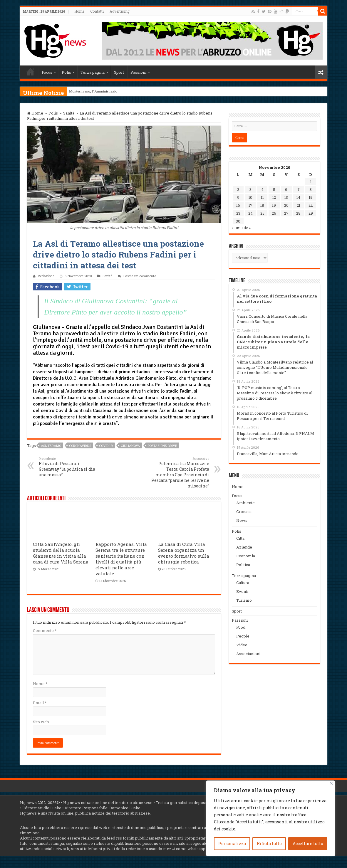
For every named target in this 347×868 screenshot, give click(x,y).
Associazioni (248, 654)
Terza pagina (93, 72)
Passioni (138, 72)
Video (242, 645)
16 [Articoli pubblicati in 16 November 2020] (238, 205)
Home (79, 11)
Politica (243, 565)
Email (40, 703)
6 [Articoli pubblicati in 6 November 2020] (286, 189)
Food (241, 627)
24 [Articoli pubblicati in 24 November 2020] (250, 213)
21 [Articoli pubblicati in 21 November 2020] (299, 205)
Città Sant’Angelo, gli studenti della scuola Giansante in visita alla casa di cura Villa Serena (61, 553)
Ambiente (245, 503)
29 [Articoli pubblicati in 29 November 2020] (311, 213)
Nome (40, 684)
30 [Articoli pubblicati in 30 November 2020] (238, 221)
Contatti (97, 11)
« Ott (236, 228)
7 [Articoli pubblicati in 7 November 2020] (299, 189)
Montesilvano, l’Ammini (88, 91)
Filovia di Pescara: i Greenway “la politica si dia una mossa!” (69, 467)
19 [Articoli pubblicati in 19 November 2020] (274, 205)
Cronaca (244, 512)
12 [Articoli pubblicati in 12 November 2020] (274, 197)
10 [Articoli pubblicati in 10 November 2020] (250, 197)
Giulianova (130, 446)
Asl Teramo (51, 446)
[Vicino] (331, 783)
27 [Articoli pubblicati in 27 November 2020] (286, 213)
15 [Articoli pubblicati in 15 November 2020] (311, 197)
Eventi (242, 591)
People (243, 636)
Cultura (243, 583)
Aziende (244, 547)
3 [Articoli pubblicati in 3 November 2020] (250, 189)
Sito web (41, 722)
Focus (47, 72)
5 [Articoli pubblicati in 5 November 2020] (274, 189)
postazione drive (162, 446)
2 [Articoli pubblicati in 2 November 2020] (238, 189)
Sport (119, 72)
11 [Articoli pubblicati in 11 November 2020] (262, 197)
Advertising (120, 11)
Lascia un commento (140, 276)
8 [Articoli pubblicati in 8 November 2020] (311, 189)
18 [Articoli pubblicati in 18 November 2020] (262, 205)
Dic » (246, 228)
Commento (45, 630)
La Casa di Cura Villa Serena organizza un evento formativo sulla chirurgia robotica (184, 553)
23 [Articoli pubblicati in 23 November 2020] (238, 213)
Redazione (46, 276)
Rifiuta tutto (269, 843)
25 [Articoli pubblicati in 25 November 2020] (262, 213)
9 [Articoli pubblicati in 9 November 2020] (238, 197)
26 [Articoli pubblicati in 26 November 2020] (274, 213)
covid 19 (106, 446)
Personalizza (232, 843)
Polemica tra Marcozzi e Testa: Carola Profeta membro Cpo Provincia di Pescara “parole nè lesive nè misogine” (179, 472)
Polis (66, 72)
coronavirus (80, 446)
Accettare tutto (308, 843)
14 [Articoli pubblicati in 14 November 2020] (298, 197)
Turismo (244, 600)
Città (240, 538)
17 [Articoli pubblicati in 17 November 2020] (250, 205)
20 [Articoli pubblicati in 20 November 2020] (286, 205)
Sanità (69, 113)
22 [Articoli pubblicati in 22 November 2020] (311, 205)
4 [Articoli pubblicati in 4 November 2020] (262, 189)
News (242, 520)
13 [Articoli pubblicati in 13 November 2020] (286, 197)
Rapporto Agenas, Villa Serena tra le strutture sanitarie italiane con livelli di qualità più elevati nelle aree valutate (121, 559)
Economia (246, 556)
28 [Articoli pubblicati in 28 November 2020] (298, 213)
